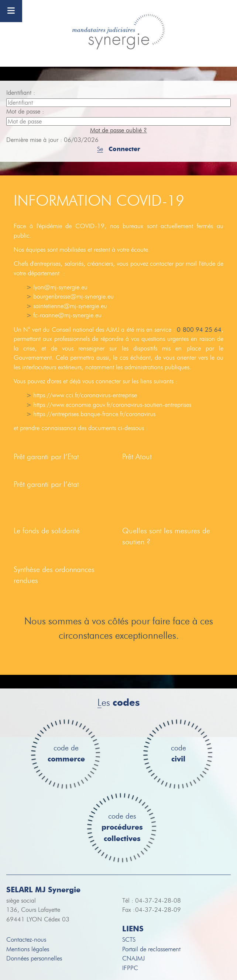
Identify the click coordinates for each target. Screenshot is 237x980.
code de (66, 754)
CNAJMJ (133, 958)
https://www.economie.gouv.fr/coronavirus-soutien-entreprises (112, 405)
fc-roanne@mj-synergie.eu (67, 315)
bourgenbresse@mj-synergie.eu (73, 297)
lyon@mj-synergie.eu (60, 287)
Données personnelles (34, 958)
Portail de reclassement (151, 949)
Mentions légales (28, 949)
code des (122, 828)
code (178, 754)
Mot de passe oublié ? (118, 130)
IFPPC (130, 968)
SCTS (129, 940)
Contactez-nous (26, 940)
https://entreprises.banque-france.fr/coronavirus (94, 414)
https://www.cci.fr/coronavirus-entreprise (85, 395)
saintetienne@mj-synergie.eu (70, 306)
